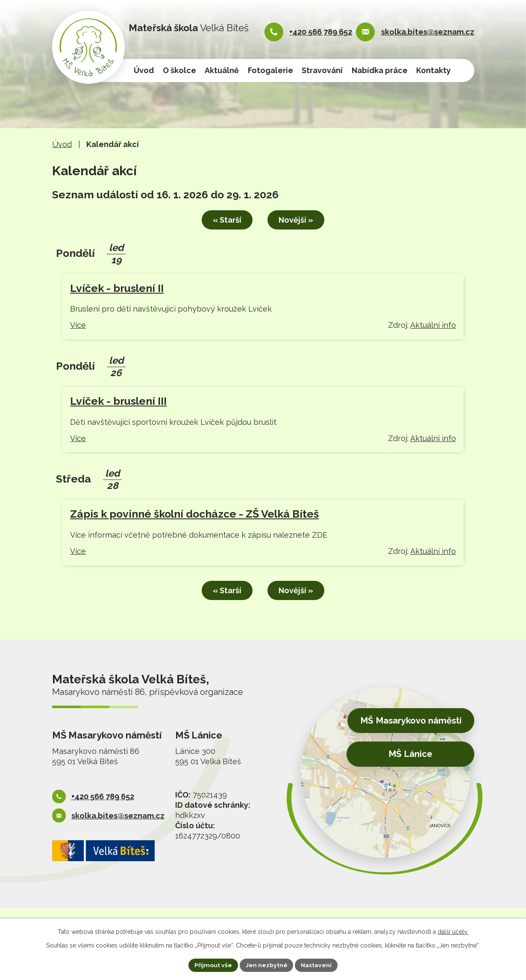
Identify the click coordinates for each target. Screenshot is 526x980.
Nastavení (316, 965)
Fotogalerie (270, 70)
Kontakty (433, 70)
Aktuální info (433, 325)
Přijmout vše (213, 965)
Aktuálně (222, 70)
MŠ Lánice (408, 753)
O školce (179, 70)
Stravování (322, 70)
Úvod (144, 70)
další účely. (453, 931)
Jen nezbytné (266, 965)
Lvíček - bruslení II (117, 287)
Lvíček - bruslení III (118, 401)
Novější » (298, 220)
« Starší (225, 220)
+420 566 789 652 (321, 32)
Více (78, 325)
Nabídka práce (380, 70)
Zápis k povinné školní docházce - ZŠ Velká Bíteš (194, 514)
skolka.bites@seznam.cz (428, 32)
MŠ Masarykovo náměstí (407, 720)
